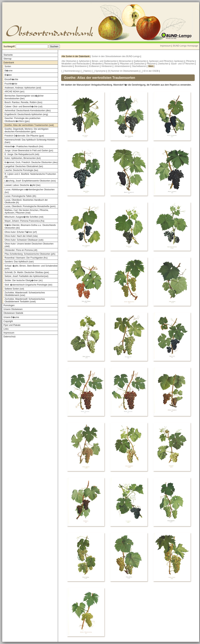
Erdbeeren (94, 66)
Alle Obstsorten (69, 61)
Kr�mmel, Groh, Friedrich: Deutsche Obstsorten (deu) (31, 162)
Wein (151, 66)
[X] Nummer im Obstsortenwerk (123, 71)
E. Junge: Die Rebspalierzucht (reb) (22, 154)
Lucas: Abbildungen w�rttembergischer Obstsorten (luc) (30, 191)
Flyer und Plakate (12, 325)
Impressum (165, 46)
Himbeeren (107, 66)
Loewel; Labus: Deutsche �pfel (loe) (23, 185)
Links (6, 329)
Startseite (8, 55)
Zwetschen (164, 64)
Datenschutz (10, 337)
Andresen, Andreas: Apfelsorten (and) (23, 88)
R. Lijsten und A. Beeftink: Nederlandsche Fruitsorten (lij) (30, 175)
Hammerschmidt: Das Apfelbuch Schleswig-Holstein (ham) (30, 141)
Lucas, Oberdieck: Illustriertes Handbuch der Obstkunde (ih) (26, 201)
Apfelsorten (84, 61)
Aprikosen (179, 61)
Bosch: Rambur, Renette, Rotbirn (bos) (23, 102)
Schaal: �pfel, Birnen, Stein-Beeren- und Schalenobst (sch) (31, 267)
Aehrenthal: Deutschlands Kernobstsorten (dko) (28, 111)
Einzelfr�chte (11, 79)
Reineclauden (111, 64)
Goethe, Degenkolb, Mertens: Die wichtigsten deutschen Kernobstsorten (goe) (27, 130)
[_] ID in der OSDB (150, 71)
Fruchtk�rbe (11, 84)
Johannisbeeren (122, 66)
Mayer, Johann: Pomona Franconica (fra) (24, 221)
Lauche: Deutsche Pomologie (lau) (21, 170)
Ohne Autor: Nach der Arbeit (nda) (21, 236)
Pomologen (9, 305)
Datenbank (9, 63)
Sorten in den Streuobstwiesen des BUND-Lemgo (116, 56)
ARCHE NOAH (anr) (15, 92)
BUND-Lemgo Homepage (185, 46)
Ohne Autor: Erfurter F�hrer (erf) (21, 232)
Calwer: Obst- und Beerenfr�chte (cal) (23, 107)
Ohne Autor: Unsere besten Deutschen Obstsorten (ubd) (29, 245)
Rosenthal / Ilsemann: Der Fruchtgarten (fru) (26, 258)
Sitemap (7, 59)
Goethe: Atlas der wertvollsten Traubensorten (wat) (29, 125)
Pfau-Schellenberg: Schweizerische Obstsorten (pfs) (30, 254)
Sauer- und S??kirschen (183, 64)
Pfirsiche (190, 61)
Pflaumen (152, 64)
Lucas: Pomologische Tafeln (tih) (20, 196)
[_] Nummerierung (70, 71)
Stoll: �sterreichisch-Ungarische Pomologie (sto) (28, 285)
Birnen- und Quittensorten (105, 61)
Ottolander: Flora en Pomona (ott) (21, 250)
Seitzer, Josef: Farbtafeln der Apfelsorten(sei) (26, 276)
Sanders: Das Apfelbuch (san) (19, 262)
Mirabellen (97, 64)
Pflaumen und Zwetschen (133, 64)
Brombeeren (81, 66)
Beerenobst (67, 66)
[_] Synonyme (99, 71)
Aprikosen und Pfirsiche (161, 61)
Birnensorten (126, 61)
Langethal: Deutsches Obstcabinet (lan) (24, 166)
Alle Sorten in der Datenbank (76, 56)
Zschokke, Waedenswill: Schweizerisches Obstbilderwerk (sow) (25, 294)
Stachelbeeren (140, 66)
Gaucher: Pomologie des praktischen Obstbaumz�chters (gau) (23, 120)
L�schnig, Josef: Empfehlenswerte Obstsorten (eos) (30, 181)
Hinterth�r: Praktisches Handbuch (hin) (24, 146)
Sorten (8, 66)
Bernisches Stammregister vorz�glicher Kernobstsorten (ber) (24, 97)
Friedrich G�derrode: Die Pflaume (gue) (24, 136)
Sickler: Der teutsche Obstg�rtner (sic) (24, 280)
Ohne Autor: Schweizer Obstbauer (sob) (24, 240)
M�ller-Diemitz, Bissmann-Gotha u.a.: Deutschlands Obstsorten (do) (30, 226)
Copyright (8, 321)
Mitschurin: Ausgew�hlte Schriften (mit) (24, 217)
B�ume (8, 71)
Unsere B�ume (11, 317)
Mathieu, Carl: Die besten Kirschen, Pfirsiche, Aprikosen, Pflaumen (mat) (27, 211)
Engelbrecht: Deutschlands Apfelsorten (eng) (26, 114)
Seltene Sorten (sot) (14, 289)
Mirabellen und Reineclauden (76, 64)
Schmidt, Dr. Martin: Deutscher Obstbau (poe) (27, 272)
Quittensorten (140, 61)
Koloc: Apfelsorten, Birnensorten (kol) (23, 158)
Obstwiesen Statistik (13, 313)
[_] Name (86, 71)
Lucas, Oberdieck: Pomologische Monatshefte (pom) (30, 206)
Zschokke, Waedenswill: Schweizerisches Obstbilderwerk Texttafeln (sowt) (25, 300)
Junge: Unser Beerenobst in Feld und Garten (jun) (29, 151)
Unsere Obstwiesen (13, 309)
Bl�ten (8, 75)
